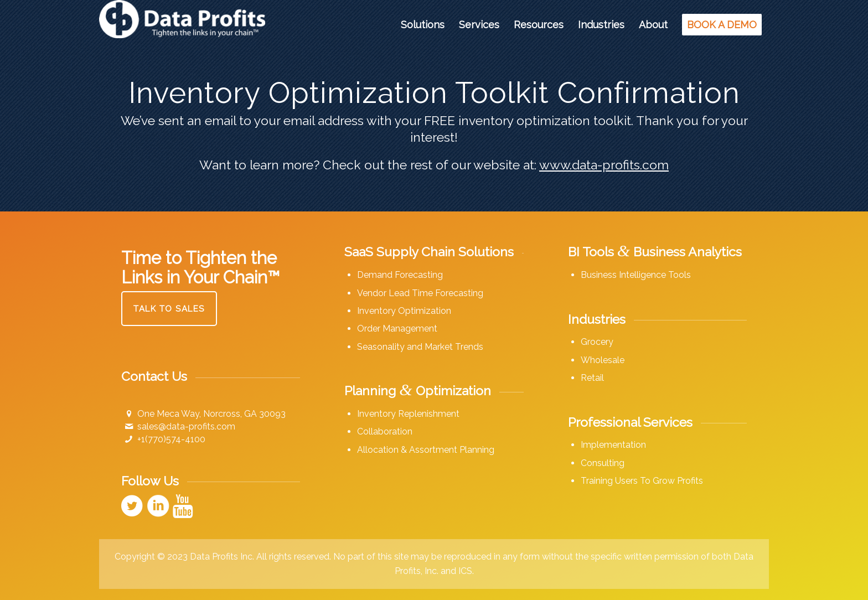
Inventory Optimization (404, 311)
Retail (592, 378)
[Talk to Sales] (169, 309)
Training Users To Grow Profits (642, 481)
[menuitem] (423, 25)
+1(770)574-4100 (171, 439)
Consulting (603, 463)
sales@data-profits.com (186, 426)
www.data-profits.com (604, 165)
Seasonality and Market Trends (420, 347)
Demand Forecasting (400, 275)
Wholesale (603, 360)
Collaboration (385, 431)
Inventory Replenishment (408, 414)
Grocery (597, 342)
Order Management (397, 329)
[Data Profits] (182, 25)
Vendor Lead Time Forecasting (420, 293)
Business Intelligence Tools (636, 275)
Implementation (613, 445)
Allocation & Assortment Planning (426, 450)
